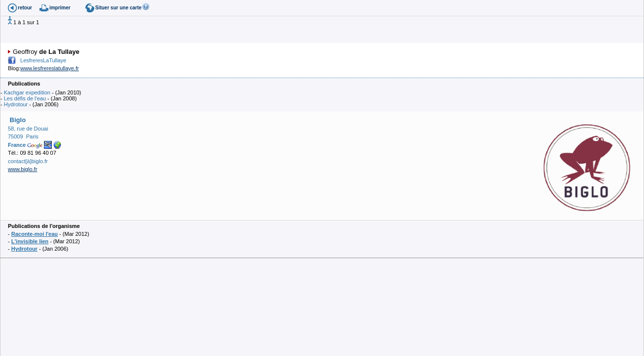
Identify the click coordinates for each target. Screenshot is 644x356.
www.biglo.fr (22, 169)
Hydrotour (16, 104)
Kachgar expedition (27, 92)
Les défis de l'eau (25, 98)
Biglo (17, 120)
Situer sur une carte (119, 8)
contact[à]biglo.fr (28, 161)
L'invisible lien (30, 241)
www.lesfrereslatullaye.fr (50, 68)
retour (25, 8)
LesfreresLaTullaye (43, 60)
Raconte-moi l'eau (35, 234)
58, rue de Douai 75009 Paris (28, 137)
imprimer (60, 8)
